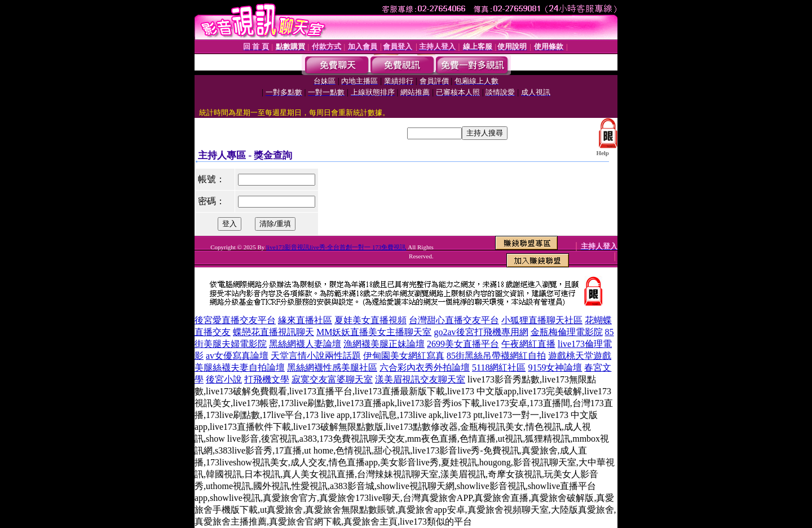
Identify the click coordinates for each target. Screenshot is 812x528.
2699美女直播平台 (463, 344)
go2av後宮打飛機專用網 (481, 332)
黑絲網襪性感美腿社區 (332, 368)
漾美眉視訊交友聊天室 (420, 379)
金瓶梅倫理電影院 (567, 332)
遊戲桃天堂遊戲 (580, 356)
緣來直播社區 (305, 320)
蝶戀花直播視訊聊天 (273, 332)
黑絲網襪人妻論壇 (305, 344)
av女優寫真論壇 (237, 356)
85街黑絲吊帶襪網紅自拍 (496, 356)
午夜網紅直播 (528, 344)
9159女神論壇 (555, 368)
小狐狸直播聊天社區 (542, 320)
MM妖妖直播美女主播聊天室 (374, 332)
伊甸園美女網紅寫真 (404, 356)
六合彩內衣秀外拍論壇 (425, 368)
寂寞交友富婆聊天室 (332, 379)
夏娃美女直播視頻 (370, 320)
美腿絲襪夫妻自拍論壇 (240, 368)
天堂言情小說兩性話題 (316, 356)
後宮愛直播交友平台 (235, 320)
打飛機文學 (267, 379)
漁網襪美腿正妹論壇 (384, 344)
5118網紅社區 (499, 368)
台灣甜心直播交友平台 (454, 320)
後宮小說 (224, 379)
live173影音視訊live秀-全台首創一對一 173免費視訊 (336, 247)
